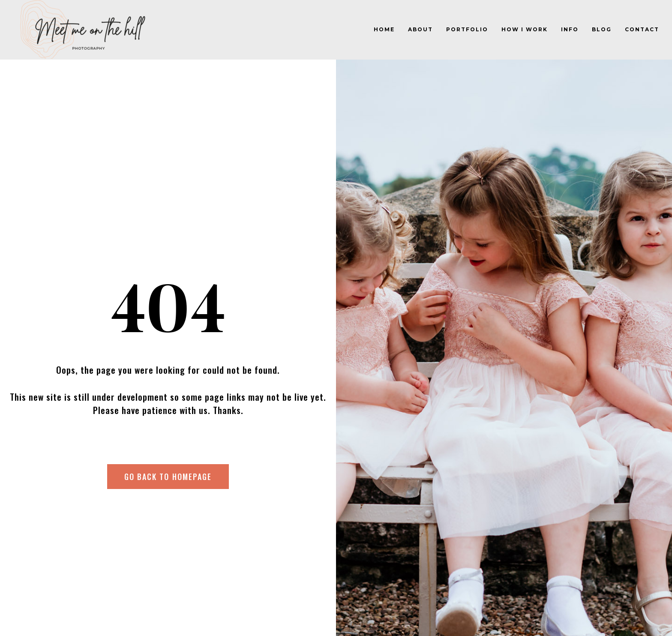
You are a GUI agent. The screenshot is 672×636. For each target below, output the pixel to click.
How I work (525, 29)
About (420, 29)
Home (384, 29)
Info (570, 29)
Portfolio (467, 29)
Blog (602, 29)
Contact (642, 29)
